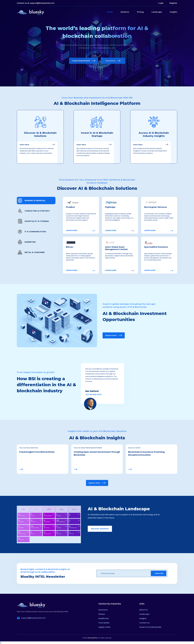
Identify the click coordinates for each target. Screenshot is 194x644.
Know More (113, 61)
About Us (143, 610)
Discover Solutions (100, 529)
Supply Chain (104, 627)
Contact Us (144, 623)
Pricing (140, 12)
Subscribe (159, 573)
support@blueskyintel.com (42, 3)
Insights (173, 12)
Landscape (157, 12)
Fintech (102, 614)
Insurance (103, 610)
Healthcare (104, 618)
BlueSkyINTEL (93, 638)
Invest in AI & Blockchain (150, 627)
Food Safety (104, 623)
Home (110, 12)
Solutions (125, 12)
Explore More (114, 335)
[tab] (36, 201)
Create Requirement (84, 61)
